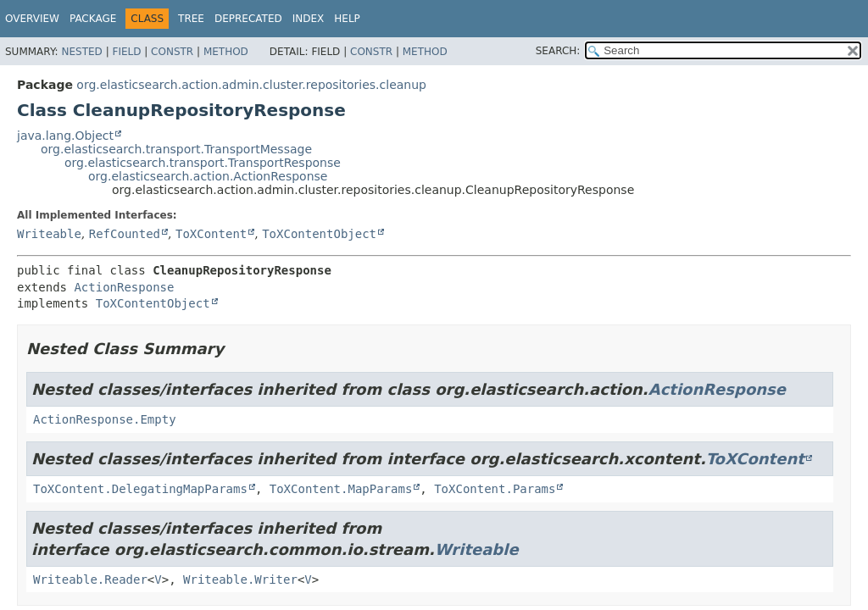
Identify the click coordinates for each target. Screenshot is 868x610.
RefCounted (125, 234)
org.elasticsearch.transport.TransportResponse (203, 163)
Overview (32, 19)
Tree (191, 19)
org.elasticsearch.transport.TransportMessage (176, 149)
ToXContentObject (319, 234)
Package (93, 19)
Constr (172, 52)
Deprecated (248, 19)
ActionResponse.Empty (105, 419)
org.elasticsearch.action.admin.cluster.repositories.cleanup (251, 85)
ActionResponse (124, 287)
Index (309, 19)
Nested (81, 52)
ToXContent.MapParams (341, 489)
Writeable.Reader (90, 579)
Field (126, 52)
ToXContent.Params (495, 489)
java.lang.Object (65, 136)
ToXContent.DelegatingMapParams (140, 489)
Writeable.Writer (240, 579)
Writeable (49, 234)
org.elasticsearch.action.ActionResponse (208, 176)
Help (347, 19)
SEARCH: (558, 51)
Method (226, 52)
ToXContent (211, 234)
